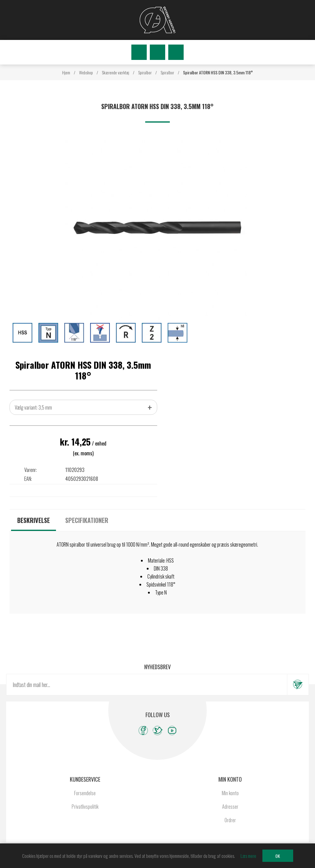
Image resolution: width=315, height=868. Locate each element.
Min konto (230, 793)
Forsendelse (85, 793)
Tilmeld (298, 685)
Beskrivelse (34, 520)
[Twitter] (158, 731)
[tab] (34, 520)
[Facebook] (143, 731)
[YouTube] (172, 731)
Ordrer (230, 820)
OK (278, 856)
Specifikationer (87, 520)
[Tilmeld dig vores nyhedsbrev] (147, 685)
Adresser (230, 807)
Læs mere (248, 856)
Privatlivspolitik (85, 807)
